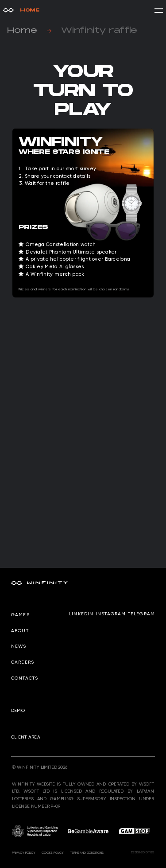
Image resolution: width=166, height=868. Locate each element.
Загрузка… (83, 414)
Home (21, 10)
